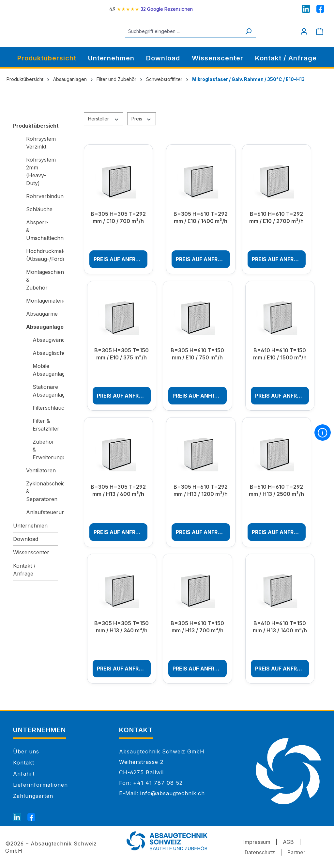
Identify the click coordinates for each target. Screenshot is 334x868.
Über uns (26, 751)
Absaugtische (45, 353)
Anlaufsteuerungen (42, 512)
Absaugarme (42, 314)
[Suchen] (256, 31)
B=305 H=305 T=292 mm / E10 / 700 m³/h (118, 217)
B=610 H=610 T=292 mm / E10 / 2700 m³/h (276, 217)
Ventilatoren (41, 470)
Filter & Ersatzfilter (45, 425)
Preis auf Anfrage (120, 259)
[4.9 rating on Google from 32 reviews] (151, 9)
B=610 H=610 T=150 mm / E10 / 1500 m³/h (280, 354)
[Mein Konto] (304, 31)
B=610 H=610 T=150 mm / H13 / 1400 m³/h (280, 627)
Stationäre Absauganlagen (45, 391)
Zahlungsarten (33, 796)
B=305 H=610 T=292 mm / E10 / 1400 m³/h (201, 217)
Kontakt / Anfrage (24, 570)
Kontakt (24, 763)
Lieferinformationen (40, 785)
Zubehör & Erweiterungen (45, 450)
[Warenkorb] (320, 31)
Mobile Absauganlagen (45, 370)
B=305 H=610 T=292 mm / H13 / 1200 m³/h (201, 490)
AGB (288, 842)
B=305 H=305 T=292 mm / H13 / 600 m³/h (118, 490)
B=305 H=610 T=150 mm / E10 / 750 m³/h (197, 354)
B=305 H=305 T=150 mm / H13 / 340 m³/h (121, 627)
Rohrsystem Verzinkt (41, 143)
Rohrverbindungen (42, 196)
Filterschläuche (45, 408)
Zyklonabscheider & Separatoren (42, 491)
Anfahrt (24, 774)
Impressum (257, 842)
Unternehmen (30, 526)
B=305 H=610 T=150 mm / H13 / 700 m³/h (197, 627)
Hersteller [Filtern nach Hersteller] (104, 118)
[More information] (323, 433)
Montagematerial (42, 301)
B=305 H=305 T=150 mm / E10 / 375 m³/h (121, 354)
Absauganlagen (42, 327)
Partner (296, 852)
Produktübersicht (35, 126)
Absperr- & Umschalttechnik (42, 230)
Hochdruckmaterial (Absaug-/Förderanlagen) (42, 255)
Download (26, 539)
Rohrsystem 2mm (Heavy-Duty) (41, 171)
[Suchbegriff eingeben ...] (191, 31)
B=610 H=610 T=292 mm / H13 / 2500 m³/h (276, 490)
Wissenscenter (31, 552)
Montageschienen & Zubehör (42, 280)
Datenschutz (260, 852)
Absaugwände (45, 340)
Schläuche (39, 209)
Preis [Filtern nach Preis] (142, 118)
